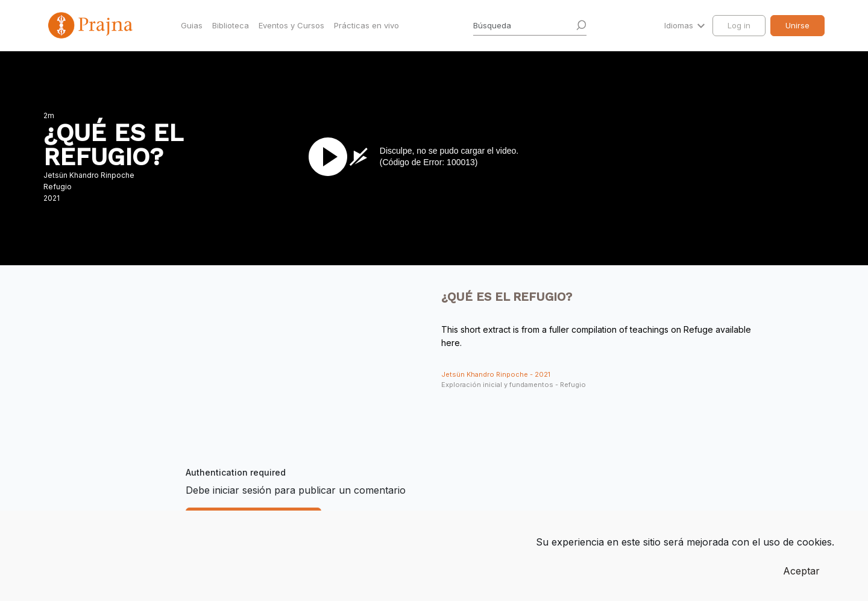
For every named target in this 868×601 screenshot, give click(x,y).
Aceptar (801, 571)
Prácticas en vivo (366, 25)
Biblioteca (231, 25)
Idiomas (680, 25)
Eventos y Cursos (291, 25)
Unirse (797, 25)
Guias (192, 25)
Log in (739, 25)
